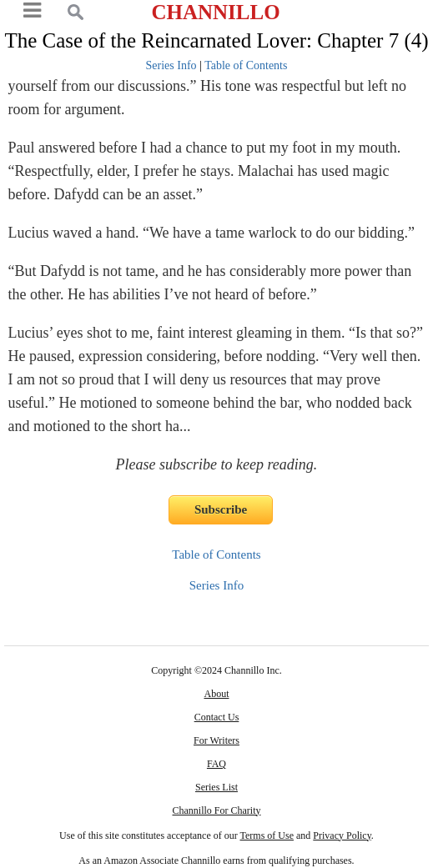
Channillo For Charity (216, 810)
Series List (216, 787)
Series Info (171, 65)
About (216, 694)
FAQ (216, 764)
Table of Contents (246, 65)
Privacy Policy (342, 835)
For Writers (216, 740)
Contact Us (217, 717)
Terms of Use (267, 835)
